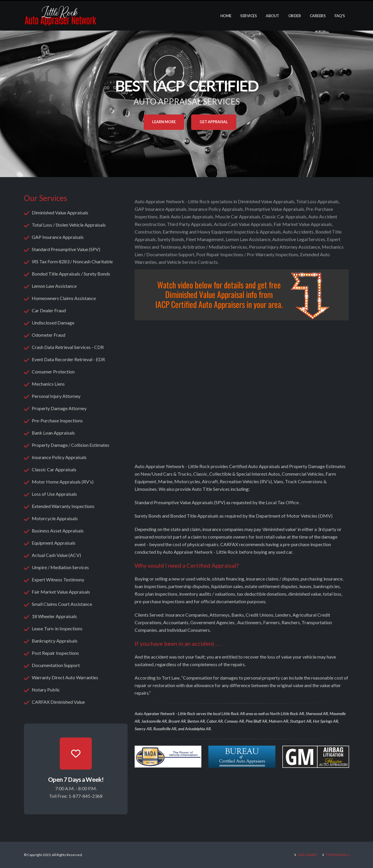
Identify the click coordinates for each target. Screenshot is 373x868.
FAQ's (340, 16)
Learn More (164, 122)
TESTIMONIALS (337, 855)
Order (295, 16)
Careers (318, 16)
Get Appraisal (214, 122)
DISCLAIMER (307, 855)
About (272, 16)
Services (248, 16)
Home (226, 16)
